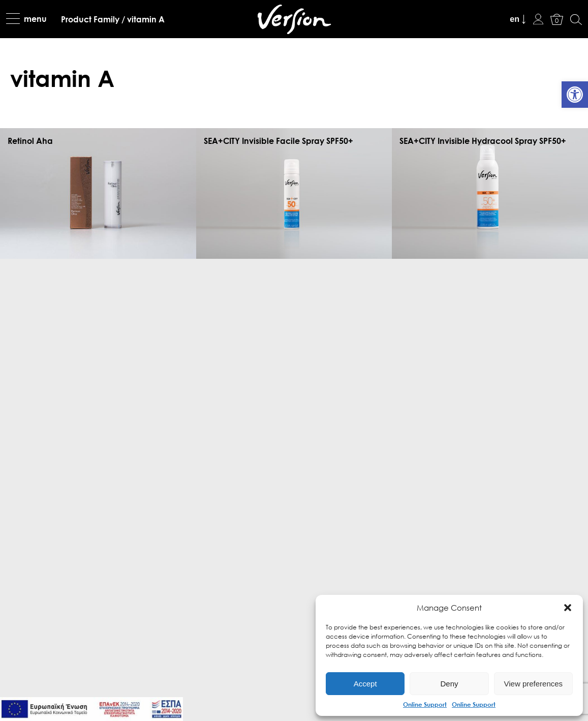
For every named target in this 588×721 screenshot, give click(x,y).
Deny (449, 684)
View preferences (534, 684)
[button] (568, 608)
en (515, 19)
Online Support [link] (425, 704)
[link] (575, 95)
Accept (365, 684)
